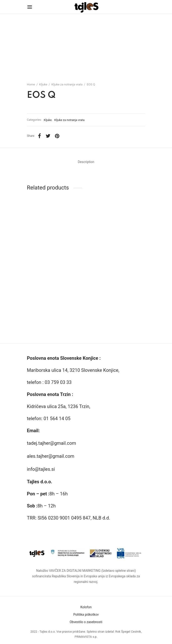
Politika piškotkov (86, 615)
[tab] (86, 162)
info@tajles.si (41, 469)
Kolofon (86, 607)
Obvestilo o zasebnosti (86, 622)
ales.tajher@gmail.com (51, 456)
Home (31, 84)
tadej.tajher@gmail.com (51, 443)
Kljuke (43, 84)
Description (86, 162)
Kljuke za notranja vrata (67, 84)
